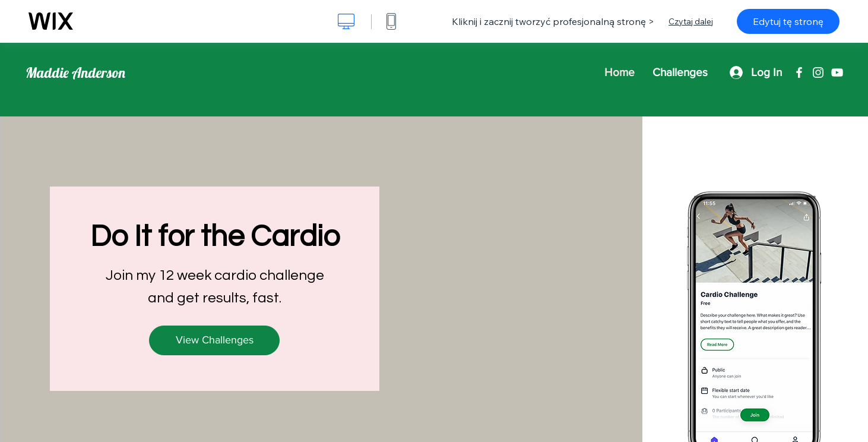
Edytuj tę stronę (788, 21)
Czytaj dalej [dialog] (691, 21)
